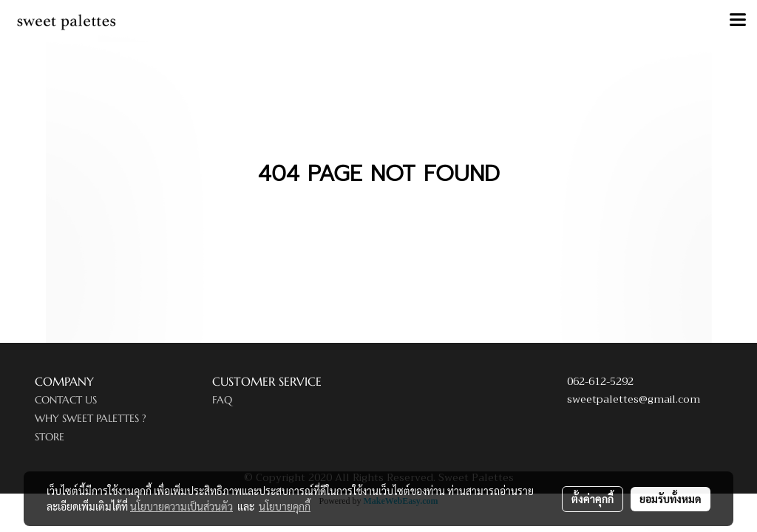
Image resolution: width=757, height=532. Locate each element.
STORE (50, 437)
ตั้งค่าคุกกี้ (593, 499)
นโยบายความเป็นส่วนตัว (181, 506)
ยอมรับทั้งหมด (671, 499)
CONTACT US (66, 400)
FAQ (222, 400)
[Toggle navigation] (738, 21)
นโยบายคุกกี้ (285, 506)
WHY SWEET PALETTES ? (91, 418)
